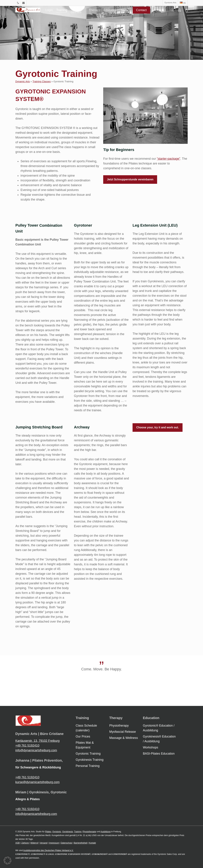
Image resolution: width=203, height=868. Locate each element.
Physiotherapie (89, 832)
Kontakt (92, 843)
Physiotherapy (119, 726)
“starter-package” (168, 159)
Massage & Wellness (124, 738)
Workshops (150, 747)
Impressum (54, 843)
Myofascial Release (122, 732)
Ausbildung (106, 832)
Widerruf (34, 843)
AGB (17, 843)
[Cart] (198, 14)
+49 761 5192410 (27, 746)
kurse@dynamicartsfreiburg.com (37, 782)
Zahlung (25, 843)
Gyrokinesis (68, 832)
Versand (43, 843)
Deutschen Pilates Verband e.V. (59, 850)
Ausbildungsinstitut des (34, 850)
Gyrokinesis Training (90, 760)
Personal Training (88, 766)
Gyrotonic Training (88, 754)
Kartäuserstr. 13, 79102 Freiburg (37, 741)
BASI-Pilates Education (159, 754)
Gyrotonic (57, 832)
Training (78, 832)
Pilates (48, 832)
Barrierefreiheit (81, 843)
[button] (130, 180)
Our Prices (83, 736)
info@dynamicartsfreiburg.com (36, 750)
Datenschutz (66, 843)
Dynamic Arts (23, 81)
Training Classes (42, 81)
